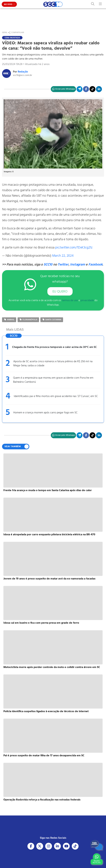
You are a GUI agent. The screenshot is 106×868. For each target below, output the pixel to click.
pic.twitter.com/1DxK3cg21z (74, 248)
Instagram (77, 265)
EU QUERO (60, 292)
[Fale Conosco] (97, 845)
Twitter (63, 265)
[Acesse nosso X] (40, 846)
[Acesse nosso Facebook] (31, 846)
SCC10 (48, 265)
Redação (23, 72)
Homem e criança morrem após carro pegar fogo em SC (45, 413)
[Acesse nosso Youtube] (66, 846)
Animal (9, 320)
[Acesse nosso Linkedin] (57, 846)
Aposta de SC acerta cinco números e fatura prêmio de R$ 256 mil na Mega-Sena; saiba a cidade (53, 364)
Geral (5, 33)
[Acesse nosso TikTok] (92, 89)
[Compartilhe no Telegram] (79, 89)
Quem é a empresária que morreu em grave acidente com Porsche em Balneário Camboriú (53, 380)
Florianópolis (28, 320)
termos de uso (70, 300)
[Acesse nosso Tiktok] (75, 846)
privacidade (87, 300)
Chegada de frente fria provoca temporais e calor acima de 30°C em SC (54, 347)
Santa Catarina (52, 320)
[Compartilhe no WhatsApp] (63, 89)
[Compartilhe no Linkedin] (99, 89)
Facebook (95, 265)
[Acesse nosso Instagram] (49, 846)
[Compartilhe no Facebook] (86, 89)
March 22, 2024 (63, 256)
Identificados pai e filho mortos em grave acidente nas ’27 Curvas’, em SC (56, 396)
